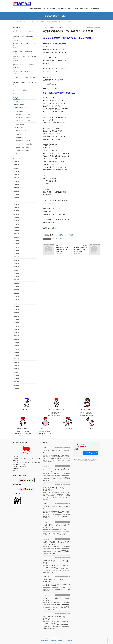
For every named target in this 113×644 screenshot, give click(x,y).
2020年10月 (16, 336)
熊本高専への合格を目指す (22, 147)
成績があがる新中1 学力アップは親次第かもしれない (25, 65)
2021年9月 (16, 306)
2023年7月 (16, 244)
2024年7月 (16, 214)
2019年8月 (16, 379)
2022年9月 (16, 273)
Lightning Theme (56, 640)
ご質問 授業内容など (20, 108)
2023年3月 (16, 257)
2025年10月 (16, 175)
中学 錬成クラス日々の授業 (23, 114)
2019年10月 (16, 372)
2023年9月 (16, 240)
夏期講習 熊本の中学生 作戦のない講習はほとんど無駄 (80, 249)
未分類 (15, 154)
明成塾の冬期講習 (20, 134)
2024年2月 (16, 231)
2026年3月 (16, 161)
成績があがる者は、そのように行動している (24, 71)
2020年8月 (16, 342)
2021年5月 (16, 316)
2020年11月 (16, 333)
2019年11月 (16, 369)
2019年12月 (16, 365)
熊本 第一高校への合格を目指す (24, 144)
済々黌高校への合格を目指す (23, 141)
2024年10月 (16, 208)
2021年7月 (16, 309)
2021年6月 (16, 313)
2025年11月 (16, 171)
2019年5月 (16, 388)
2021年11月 (16, 300)
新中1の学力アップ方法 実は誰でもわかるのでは (25, 37)
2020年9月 (16, 339)
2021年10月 (16, 303)
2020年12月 (16, 329)
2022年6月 (16, 280)
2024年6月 (16, 217)
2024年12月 (16, 201)
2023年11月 (16, 234)
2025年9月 (16, 178)
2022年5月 (16, 283)
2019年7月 (16, 382)
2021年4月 (16, 319)
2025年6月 (16, 185)
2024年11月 (16, 204)
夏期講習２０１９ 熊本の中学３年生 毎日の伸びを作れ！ (62, 249)
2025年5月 (16, 188)
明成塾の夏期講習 (20, 137)
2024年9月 (16, 211)
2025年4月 (16, 191)
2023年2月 (16, 260)
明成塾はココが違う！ (20, 128)
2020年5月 (16, 352)
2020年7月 (16, 346)
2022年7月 (16, 277)
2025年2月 (16, 198)
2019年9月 (16, 375)
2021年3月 (16, 323)
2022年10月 (16, 270)
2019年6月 (16, 385)
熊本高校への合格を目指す (22, 151)
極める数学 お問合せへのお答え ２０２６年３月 (24, 45)
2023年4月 (16, 254)
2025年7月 (16, 181)
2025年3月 (16, 194)
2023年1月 (16, 263)
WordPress (48, 640)
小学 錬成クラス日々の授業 (23, 118)
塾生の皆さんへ (17, 101)
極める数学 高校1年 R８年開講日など (23, 31)
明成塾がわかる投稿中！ (20, 104)
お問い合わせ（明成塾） (67, 235)
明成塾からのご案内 (20, 124)
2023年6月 (16, 247)
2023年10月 (16, 237)
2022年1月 (16, 293)
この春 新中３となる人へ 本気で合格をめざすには (24, 58)
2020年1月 (16, 362)
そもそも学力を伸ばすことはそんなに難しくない (24, 83)
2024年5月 (16, 221)
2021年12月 (16, 296)
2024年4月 (16, 224)
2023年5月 (16, 250)
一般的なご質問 (20, 111)
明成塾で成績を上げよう (93, 27)
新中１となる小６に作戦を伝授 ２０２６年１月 (24, 91)
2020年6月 (16, 349)
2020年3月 (16, 356)
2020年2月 (16, 359)
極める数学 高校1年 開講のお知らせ (23, 51)
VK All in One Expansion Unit (67, 640)
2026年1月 (16, 165)
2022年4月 (16, 287)
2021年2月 (16, 326)
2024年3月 (16, 227)
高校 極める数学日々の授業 (23, 121)
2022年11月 (16, 267)
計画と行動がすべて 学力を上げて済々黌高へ (24, 77)
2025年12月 (16, 168)
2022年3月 (16, 290)
